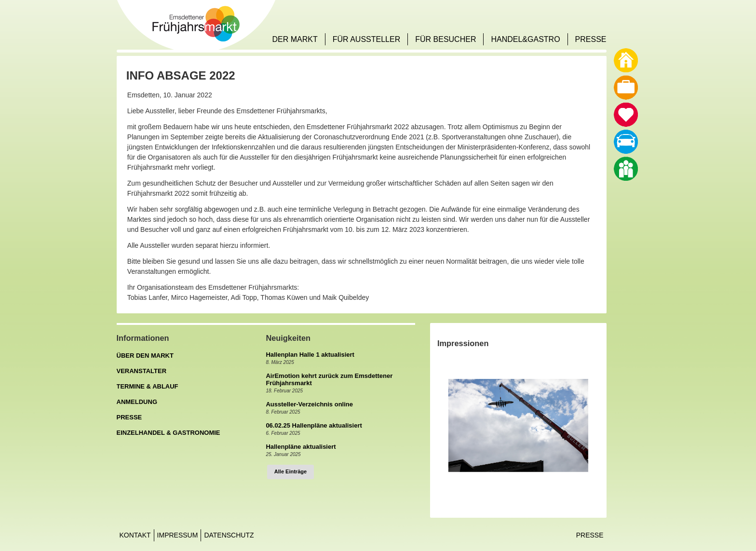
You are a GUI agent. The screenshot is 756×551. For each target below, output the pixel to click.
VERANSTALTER (142, 371)
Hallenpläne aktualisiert (301, 447)
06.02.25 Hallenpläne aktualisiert (314, 425)
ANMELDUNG (137, 402)
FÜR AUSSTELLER (366, 39)
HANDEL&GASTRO (525, 39)
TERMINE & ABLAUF (148, 386)
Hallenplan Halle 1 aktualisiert (310, 355)
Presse (590, 535)
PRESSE (591, 39)
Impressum (178, 535)
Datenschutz (229, 535)
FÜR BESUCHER (445, 39)
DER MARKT (295, 39)
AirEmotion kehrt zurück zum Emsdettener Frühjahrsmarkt (329, 379)
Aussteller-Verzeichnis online (309, 404)
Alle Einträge (290, 471)
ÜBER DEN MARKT (145, 356)
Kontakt (135, 535)
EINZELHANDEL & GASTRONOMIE (169, 433)
